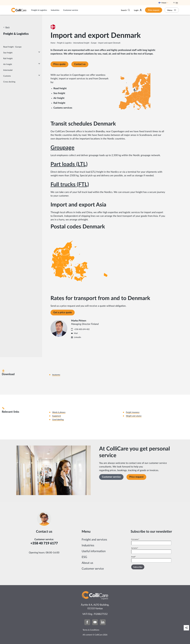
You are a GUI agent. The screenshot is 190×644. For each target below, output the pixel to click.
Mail (76, 333)
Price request (153, 10)
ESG (84, 557)
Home (53, 43)
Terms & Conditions (91, 630)
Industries (55, 10)
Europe (94, 43)
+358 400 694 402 (82, 329)
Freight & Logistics (39, 10)
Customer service (71, 10)
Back (8, 27)
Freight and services (94, 540)
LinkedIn (77, 337)
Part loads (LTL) (69, 164)
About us (87, 563)
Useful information (94, 551)
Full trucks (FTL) (70, 185)
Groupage (62, 148)
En (177, 3)
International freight (81, 43)
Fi (174, 3)
